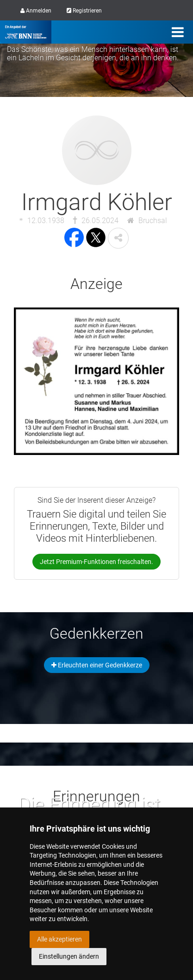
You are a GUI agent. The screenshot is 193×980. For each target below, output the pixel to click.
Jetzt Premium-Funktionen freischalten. (96, 562)
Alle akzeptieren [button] (59, 939)
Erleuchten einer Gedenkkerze (97, 665)
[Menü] (178, 32)
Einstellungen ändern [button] (69, 956)
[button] (118, 238)
